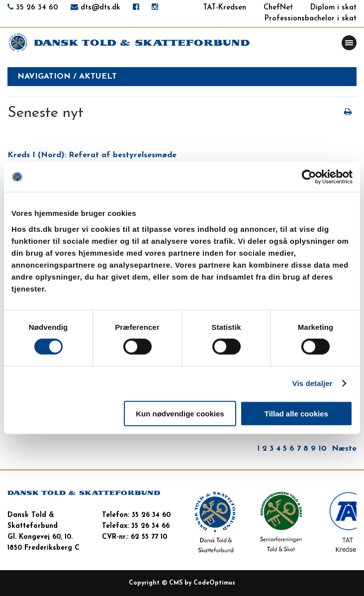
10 (322, 449)
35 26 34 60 (37, 8)
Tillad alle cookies (296, 413)
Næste (344, 449)
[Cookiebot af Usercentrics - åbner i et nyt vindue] (309, 177)
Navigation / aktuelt (67, 77)
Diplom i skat (333, 8)
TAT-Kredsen (225, 8)
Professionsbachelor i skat (311, 19)
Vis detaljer (313, 383)
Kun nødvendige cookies (180, 413)
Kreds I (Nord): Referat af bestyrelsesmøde (92, 155)
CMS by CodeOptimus (202, 583)
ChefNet (278, 8)
